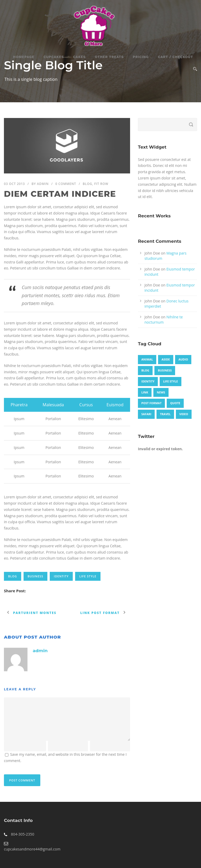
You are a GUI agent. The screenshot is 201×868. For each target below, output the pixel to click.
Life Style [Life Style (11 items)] (171, 381)
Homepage (24, 57)
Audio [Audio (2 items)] (183, 359)
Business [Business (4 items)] (165, 370)
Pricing (141, 57)
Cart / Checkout (175, 57)
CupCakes (54, 57)
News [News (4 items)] (161, 392)
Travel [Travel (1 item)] (165, 414)
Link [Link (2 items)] (145, 392)
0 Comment (66, 184)
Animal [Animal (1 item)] (147, 359)
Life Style (88, 576)
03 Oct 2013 (14, 184)
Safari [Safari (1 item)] (146, 414)
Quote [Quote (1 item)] (175, 403)
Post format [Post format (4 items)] (151, 403)
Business (36, 576)
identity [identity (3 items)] (148, 381)
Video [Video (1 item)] (184, 414)
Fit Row (101, 184)
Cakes (79, 57)
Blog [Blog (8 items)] (145, 370)
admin (43, 184)
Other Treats (109, 57)
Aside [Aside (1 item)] (166, 359)
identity (61, 576)
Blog (87, 184)
